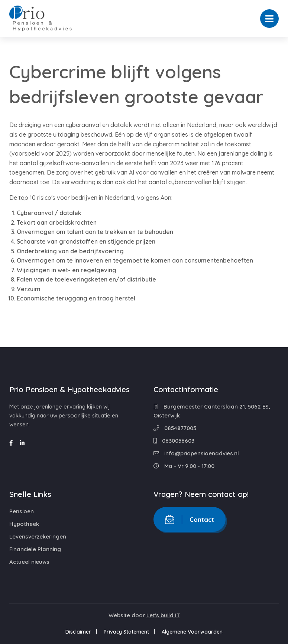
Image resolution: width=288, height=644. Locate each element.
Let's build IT (163, 615)
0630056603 (174, 441)
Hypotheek (24, 524)
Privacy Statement (126, 632)
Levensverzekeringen (38, 536)
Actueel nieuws (29, 562)
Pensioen (22, 511)
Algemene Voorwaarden (192, 632)
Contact (190, 519)
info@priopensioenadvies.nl (196, 453)
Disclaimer (78, 632)
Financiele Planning (35, 549)
